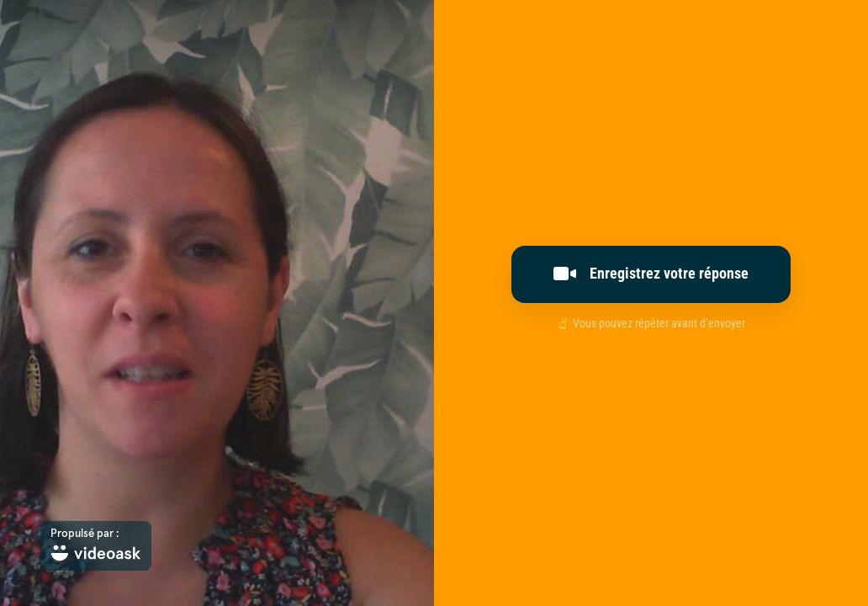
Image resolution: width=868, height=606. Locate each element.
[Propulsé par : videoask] (96, 546)
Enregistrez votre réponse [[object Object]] (651, 274)
